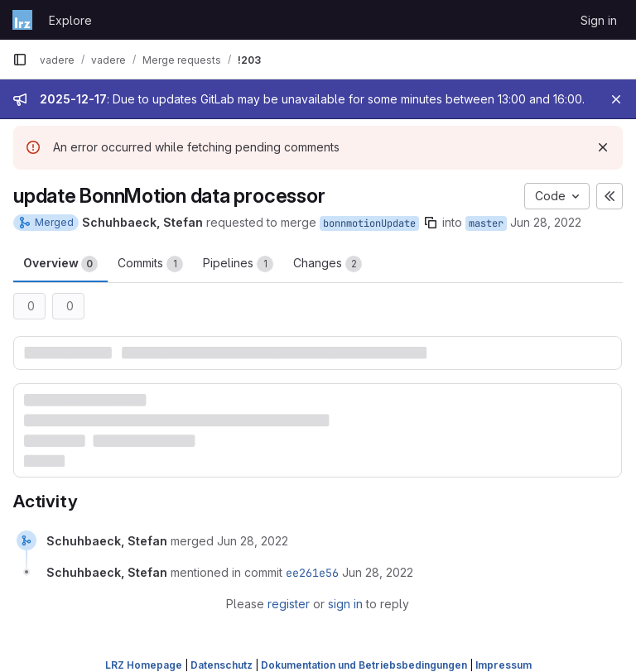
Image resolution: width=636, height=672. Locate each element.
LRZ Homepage (144, 665)
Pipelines (238, 264)
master (486, 223)
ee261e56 (312, 573)
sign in (345, 604)
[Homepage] (22, 20)
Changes (328, 264)
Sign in (599, 20)
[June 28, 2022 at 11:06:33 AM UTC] (253, 541)
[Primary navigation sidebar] (20, 60)
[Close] (616, 99)
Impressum (503, 665)
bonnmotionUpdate (369, 223)
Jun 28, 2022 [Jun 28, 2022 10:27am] (546, 222)
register (289, 604)
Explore (70, 20)
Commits (150, 264)
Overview (60, 264)
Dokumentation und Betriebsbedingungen (364, 665)
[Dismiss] (603, 147)
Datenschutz (222, 665)
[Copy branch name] (431, 223)
